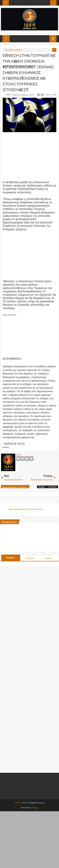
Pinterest (31, 458)
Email (53, 95)
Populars (11, 558)
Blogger (42, 487)
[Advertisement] (30, 155)
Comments (29, 558)
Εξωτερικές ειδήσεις (14, 50)
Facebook (18, 458)
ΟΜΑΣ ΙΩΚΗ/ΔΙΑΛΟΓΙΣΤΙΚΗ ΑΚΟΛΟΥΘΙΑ (26, 509)
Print (47, 95)
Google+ (27, 458)
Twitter (23, 458)
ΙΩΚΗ (9, 95)
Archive (48, 558)
